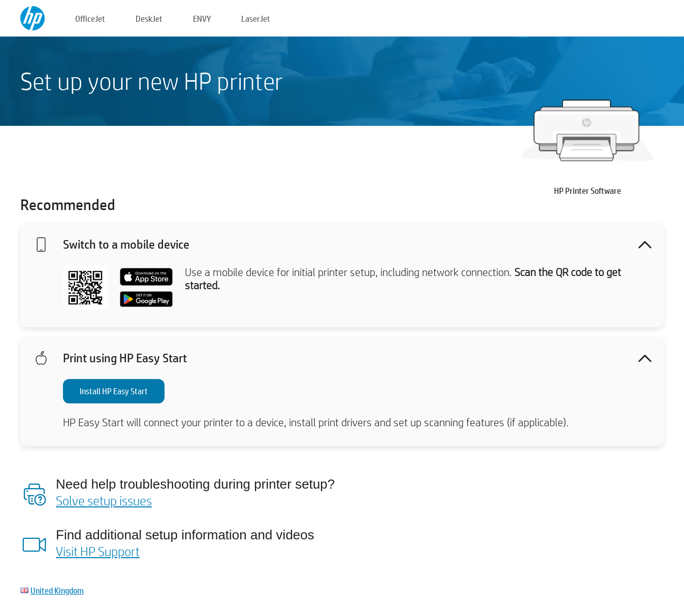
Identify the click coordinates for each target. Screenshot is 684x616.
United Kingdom (57, 590)
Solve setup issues (104, 500)
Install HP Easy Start (114, 391)
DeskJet (149, 19)
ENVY (202, 19)
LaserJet (256, 19)
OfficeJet (90, 19)
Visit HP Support (98, 551)
